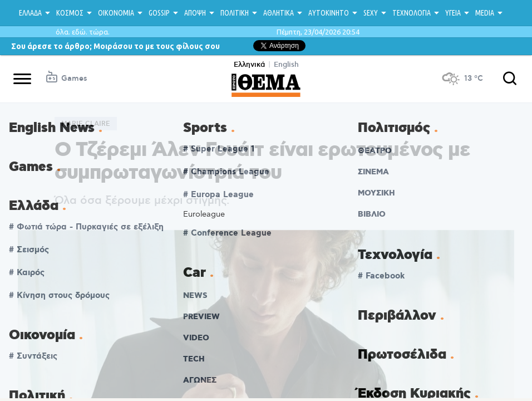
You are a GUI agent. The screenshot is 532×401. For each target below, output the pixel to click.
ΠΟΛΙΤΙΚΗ (235, 13)
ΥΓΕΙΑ (453, 13)
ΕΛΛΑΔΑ (30, 13)
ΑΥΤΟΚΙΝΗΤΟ (329, 13)
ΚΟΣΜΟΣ (70, 13)
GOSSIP (159, 13)
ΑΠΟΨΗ (195, 13)
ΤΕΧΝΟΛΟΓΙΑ (412, 13)
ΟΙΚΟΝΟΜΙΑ (116, 13)
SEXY (371, 13)
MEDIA (485, 13)
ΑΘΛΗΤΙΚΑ (279, 13)
